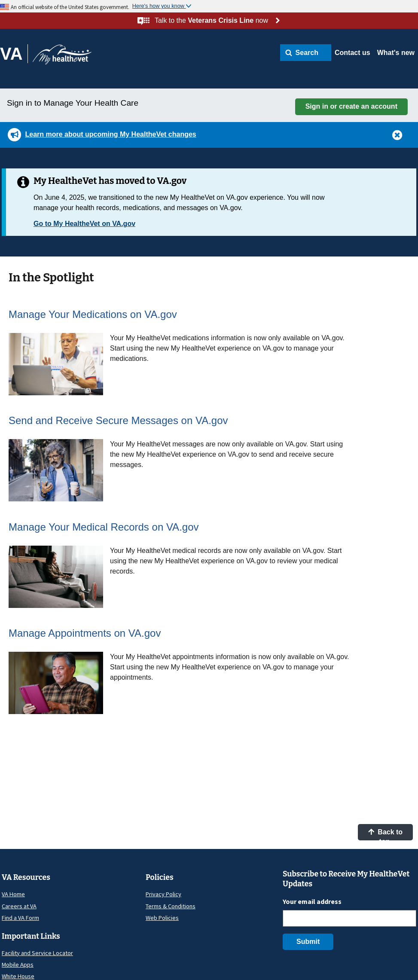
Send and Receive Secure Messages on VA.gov (118, 420)
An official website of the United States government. (70, 7)
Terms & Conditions (171, 906)
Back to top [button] (385, 834)
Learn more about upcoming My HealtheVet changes (110, 134)
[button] (306, 52)
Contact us (352, 53)
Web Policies (162, 918)
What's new (396, 53)
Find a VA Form (20, 918)
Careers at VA (19, 906)
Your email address (312, 901)
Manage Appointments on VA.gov (85, 633)
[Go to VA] (14, 54)
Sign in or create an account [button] (351, 106)
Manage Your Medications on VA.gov (93, 314)
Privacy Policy (163, 894)
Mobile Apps (18, 965)
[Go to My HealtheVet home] (62, 57)
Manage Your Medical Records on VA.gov (104, 527)
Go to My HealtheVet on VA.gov (84, 224)
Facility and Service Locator (37, 953)
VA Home (13, 894)
